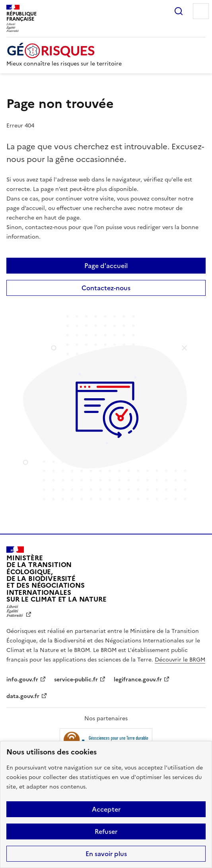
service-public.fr (76, 680)
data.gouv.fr (23, 696)
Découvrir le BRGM (180, 660)
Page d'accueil (106, 266)
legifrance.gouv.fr (138, 680)
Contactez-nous (106, 288)
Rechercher (179, 11)
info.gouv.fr (22, 680)
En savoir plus (106, 854)
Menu (201, 11)
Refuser (106, 831)
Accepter (106, 809)
